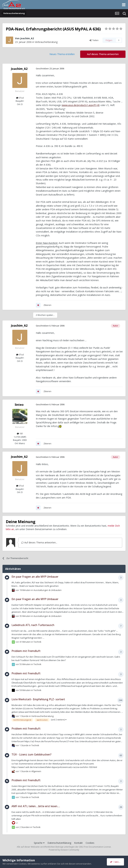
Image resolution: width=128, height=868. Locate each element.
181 (20, 434)
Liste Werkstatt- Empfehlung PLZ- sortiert (38, 699)
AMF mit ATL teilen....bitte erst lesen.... (36, 806)
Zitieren (47, 305)
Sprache (39, 843)
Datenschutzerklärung (59, 843)
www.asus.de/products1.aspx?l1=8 (81, 105)
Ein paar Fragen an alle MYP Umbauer (35, 577)
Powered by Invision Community (64, 850)
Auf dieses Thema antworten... (39, 542)
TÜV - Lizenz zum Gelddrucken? (31, 754)
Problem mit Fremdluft (26, 651)
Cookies (90, 843)
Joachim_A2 (27, 38)
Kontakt (78, 843)
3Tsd (20, 98)
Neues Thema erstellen (62, 54)
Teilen (94, 40)
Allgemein (36, 771)
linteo (19, 405)
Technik (37, 642)
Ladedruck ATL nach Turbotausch (33, 625)
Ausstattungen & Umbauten (47, 590)
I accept (116, 862)
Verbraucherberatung (46, 42)
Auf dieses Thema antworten (103, 54)
